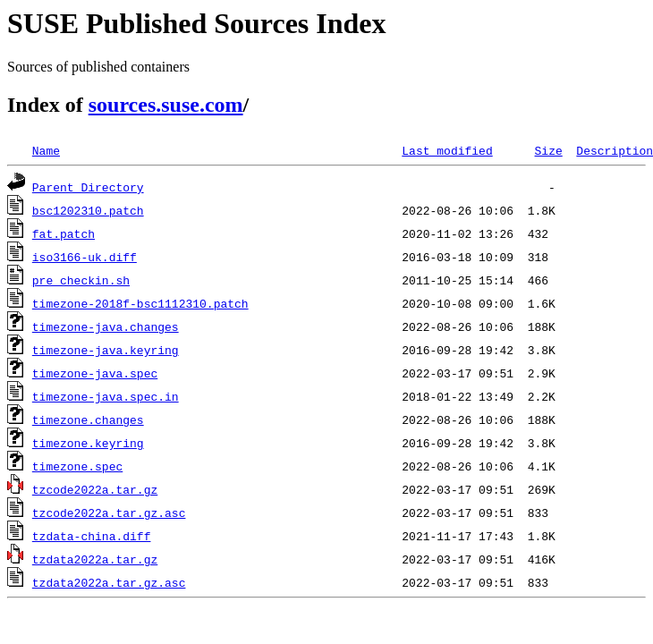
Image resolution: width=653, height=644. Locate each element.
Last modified (447, 150)
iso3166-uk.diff (85, 257)
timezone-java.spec (95, 373)
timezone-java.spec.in (106, 396)
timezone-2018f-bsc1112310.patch (140, 303)
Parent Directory (88, 187)
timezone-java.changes (106, 326)
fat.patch (64, 233)
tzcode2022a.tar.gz (95, 489)
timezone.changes (88, 419)
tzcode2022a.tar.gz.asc (109, 513)
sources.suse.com (166, 105)
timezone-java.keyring (106, 350)
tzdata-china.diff (92, 536)
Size (548, 150)
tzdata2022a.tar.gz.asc (109, 582)
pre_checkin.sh (81, 280)
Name (46, 150)
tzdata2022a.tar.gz (95, 559)
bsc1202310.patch (88, 210)
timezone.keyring (88, 443)
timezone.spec (77, 466)
